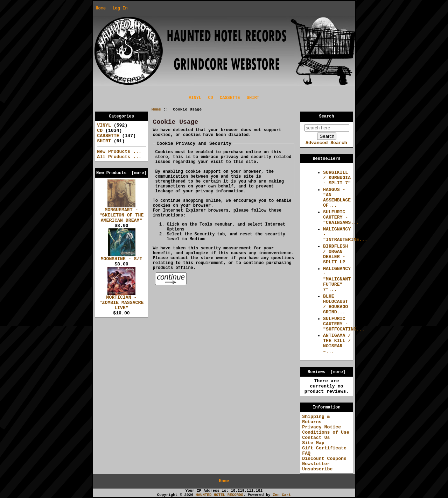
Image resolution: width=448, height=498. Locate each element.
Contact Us (316, 438)
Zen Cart (282, 495)
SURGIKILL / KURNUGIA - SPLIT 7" (337, 178)
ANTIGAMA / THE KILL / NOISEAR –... (337, 343)
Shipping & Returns (316, 419)
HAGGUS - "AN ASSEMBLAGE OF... (337, 198)
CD (210, 98)
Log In (120, 8)
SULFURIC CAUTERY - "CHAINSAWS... (341, 217)
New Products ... (119, 152)
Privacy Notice (321, 427)
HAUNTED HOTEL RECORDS (219, 495)
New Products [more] (121, 173)
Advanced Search (326, 143)
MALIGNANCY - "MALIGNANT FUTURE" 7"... (337, 279)
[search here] (327, 128)
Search (327, 116)
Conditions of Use (326, 432)
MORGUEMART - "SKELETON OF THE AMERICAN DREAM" (122, 213)
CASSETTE (230, 98)
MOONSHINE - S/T (122, 257)
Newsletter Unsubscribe (317, 467)
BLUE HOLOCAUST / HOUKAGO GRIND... (335, 304)
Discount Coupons (324, 459)
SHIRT (253, 98)
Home (101, 8)
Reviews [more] (327, 372)
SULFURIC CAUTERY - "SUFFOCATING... (344, 324)
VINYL (195, 98)
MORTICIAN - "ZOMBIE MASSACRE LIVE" (122, 301)
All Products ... (119, 157)
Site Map (313, 443)
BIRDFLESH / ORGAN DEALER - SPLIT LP (335, 254)
